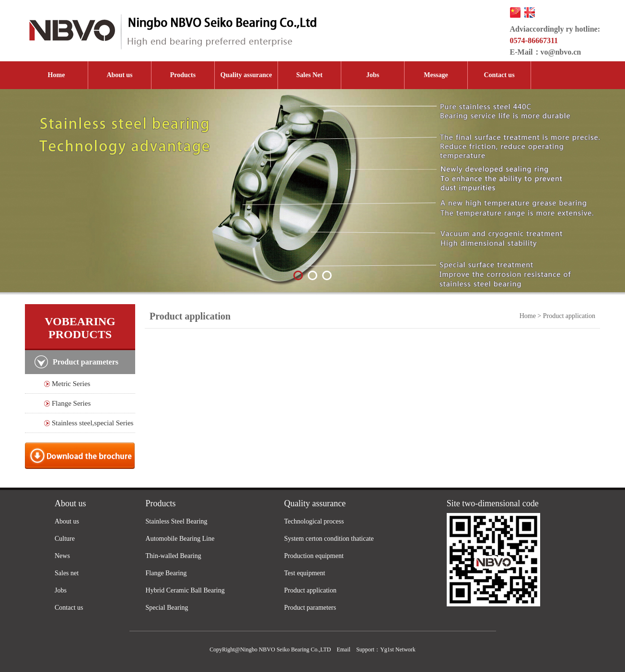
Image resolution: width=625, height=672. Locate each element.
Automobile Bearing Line (180, 539)
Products (183, 75)
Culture (65, 539)
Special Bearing (167, 608)
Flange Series (71, 403)
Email (343, 649)
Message (436, 75)
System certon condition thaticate (329, 539)
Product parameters (310, 608)
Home (57, 75)
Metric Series (71, 384)
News (62, 556)
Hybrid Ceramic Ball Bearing (185, 590)
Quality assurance (246, 75)
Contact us (499, 75)
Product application (310, 590)
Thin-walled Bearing (174, 556)
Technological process (314, 521)
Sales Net (309, 75)
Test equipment (305, 573)
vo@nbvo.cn (561, 52)
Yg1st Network (398, 649)
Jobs (373, 75)
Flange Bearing (166, 573)
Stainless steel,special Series (93, 423)
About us (119, 75)
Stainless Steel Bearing (177, 521)
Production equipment (314, 556)
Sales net (67, 573)
